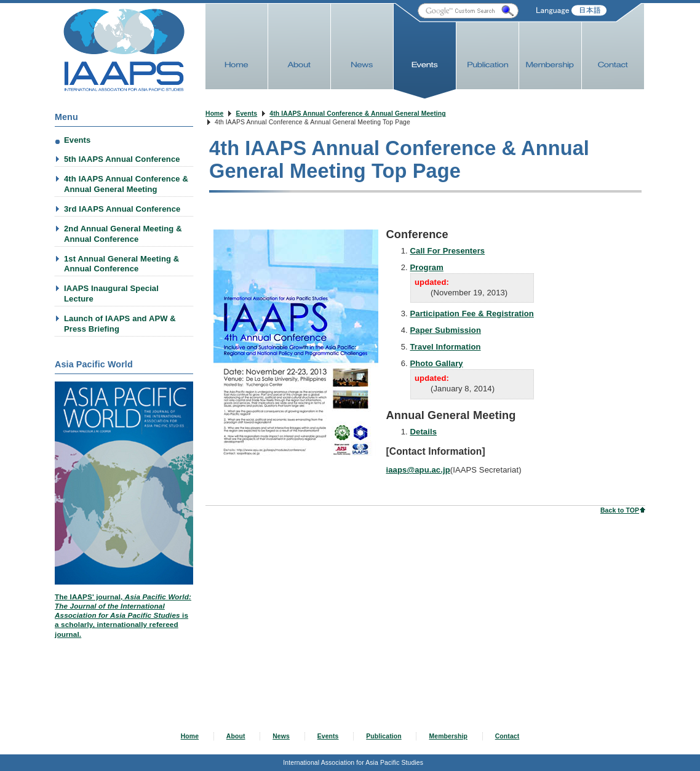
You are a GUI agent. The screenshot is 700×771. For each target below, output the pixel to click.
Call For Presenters (448, 235)
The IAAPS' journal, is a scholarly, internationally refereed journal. (123, 615)
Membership (448, 736)
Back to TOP (620, 495)
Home (214, 114)
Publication (384, 736)
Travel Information (446, 331)
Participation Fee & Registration (472, 298)
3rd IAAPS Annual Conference (122, 209)
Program (427, 252)
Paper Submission (446, 315)
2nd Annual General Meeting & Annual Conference (123, 234)
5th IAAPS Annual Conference (122, 159)
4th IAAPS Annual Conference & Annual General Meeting (358, 114)
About (236, 736)
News (281, 736)
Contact (507, 736)
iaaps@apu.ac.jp (418, 454)
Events (246, 114)
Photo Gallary (437, 348)
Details (424, 416)
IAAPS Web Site (124, 50)
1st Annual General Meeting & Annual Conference (121, 264)
